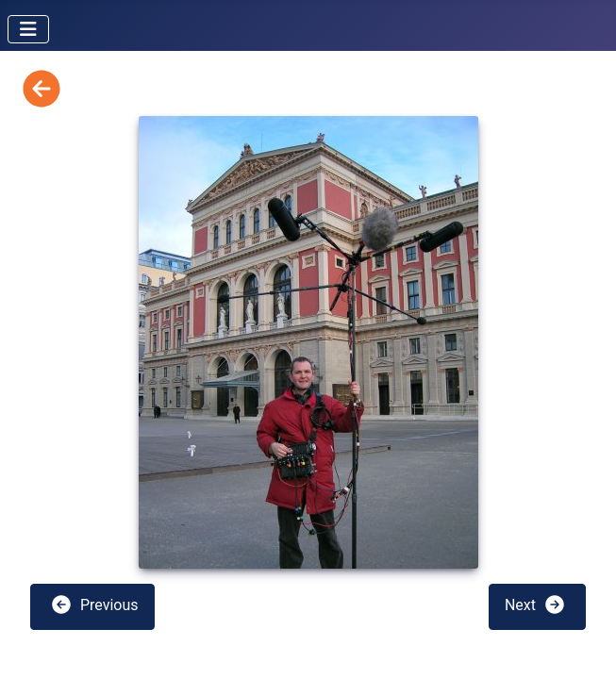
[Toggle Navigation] (28, 29)
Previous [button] (94, 604)
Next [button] (535, 604)
